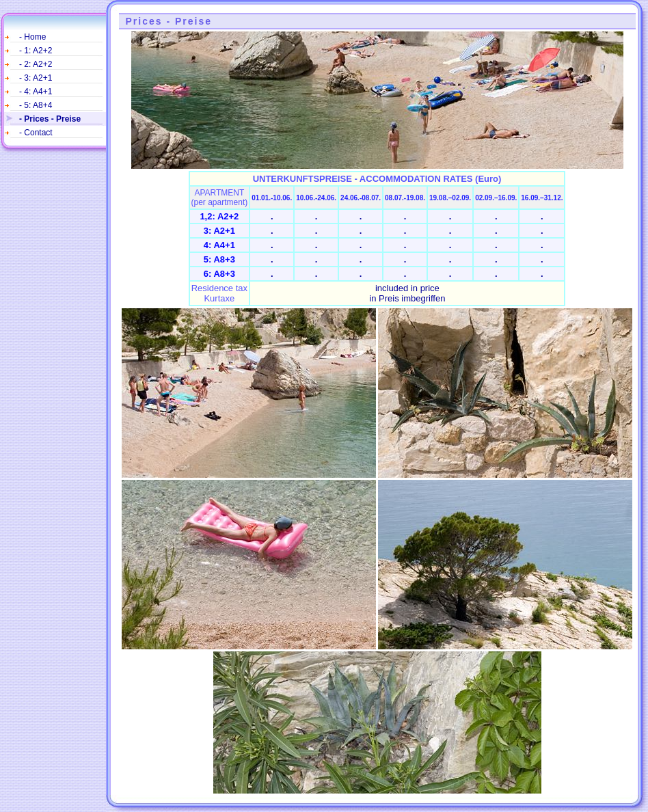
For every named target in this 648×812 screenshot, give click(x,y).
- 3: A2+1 (36, 78)
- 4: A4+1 (36, 92)
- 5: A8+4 (36, 105)
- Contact (36, 133)
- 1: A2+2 (36, 51)
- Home (32, 37)
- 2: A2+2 (36, 64)
